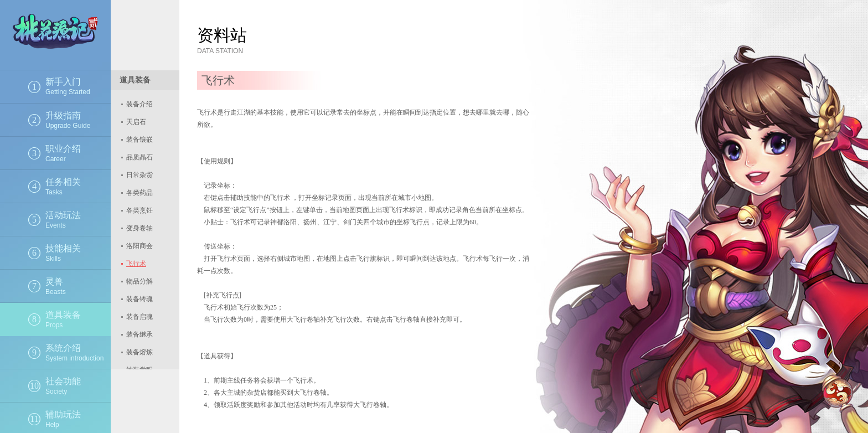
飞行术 (136, 264)
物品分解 (139, 281)
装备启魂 (139, 317)
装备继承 (139, 334)
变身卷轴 (139, 228)
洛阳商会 (139, 246)
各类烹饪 (139, 210)
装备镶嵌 (139, 140)
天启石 (136, 122)
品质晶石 (139, 157)
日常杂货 (139, 175)
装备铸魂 (139, 299)
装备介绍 (139, 104)
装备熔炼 (139, 352)
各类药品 (139, 193)
